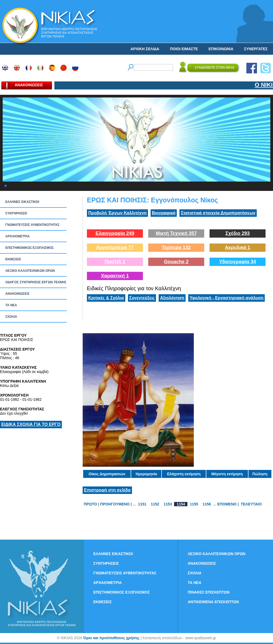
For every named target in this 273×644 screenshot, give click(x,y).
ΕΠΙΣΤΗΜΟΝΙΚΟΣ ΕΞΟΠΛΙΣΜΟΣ (29, 248)
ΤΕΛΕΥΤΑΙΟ (251, 504)
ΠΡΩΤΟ (90, 504)
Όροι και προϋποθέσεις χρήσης (111, 638)
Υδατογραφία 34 (238, 262)
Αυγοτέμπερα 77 (115, 248)
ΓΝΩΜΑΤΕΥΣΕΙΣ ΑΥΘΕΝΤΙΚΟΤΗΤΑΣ (32, 225)
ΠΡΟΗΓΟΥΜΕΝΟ (115, 504)
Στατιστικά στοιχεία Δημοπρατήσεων (218, 213)
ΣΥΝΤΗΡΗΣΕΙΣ (16, 213)
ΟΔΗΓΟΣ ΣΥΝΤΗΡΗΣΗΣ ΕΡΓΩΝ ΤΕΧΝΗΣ (36, 282)
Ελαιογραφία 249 (115, 233)
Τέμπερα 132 (176, 248)
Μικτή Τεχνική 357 (176, 233)
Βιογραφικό (164, 213)
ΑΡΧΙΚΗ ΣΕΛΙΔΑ (145, 49)
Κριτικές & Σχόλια (106, 298)
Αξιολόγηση (172, 298)
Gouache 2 (176, 262)
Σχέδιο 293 (237, 233)
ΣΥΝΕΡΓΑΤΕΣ (256, 49)
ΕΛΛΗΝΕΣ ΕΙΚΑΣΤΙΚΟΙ (22, 202)
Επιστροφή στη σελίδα (107, 490)
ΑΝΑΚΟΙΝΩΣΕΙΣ (17, 294)
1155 (194, 504)
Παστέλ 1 (115, 262)
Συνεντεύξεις (142, 298)
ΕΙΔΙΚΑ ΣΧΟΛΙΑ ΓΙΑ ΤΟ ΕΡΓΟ (31, 424)
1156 (207, 504)
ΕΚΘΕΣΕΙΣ (13, 259)
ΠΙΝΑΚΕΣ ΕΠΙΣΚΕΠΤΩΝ (209, 592)
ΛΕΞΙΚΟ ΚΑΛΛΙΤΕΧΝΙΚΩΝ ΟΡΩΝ (30, 271)
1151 (142, 504)
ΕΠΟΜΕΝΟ (227, 504)
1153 (168, 504)
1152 (155, 504)
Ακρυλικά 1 (237, 248)
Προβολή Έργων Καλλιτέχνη (117, 213)
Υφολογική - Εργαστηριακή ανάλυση (226, 298)
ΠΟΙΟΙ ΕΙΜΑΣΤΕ (184, 49)
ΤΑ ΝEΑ (11, 305)
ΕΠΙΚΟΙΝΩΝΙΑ (221, 49)
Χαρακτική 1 (115, 276)
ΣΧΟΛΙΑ (11, 317)
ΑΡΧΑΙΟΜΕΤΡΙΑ (17, 236)
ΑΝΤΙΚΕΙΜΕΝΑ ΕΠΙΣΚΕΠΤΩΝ (213, 602)
